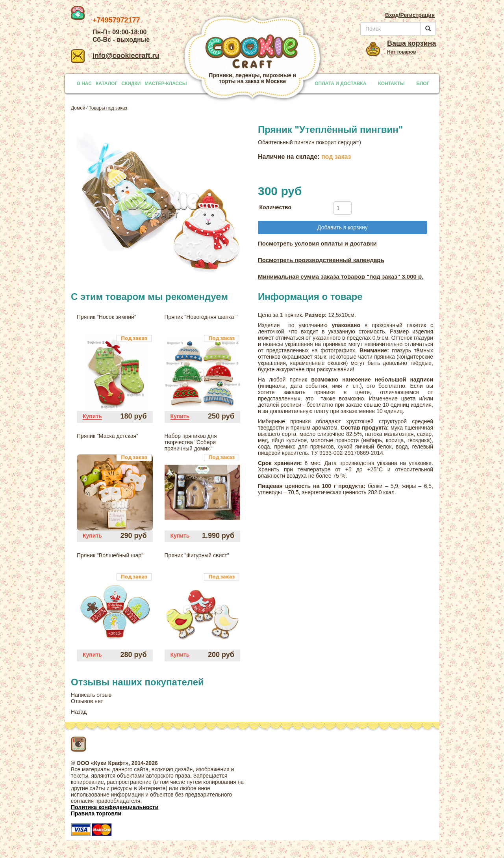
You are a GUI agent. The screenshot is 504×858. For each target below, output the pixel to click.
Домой (78, 108)
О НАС (84, 84)
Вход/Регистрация (410, 15)
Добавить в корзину (343, 227)
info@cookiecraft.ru (115, 56)
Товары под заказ (108, 108)
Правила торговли (96, 813)
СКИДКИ (131, 84)
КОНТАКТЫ (391, 84)
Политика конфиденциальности (115, 807)
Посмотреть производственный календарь (321, 260)
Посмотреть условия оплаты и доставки (317, 243)
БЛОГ (423, 84)
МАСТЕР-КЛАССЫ (166, 84)
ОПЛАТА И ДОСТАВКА (340, 84)
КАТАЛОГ (107, 84)
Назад (79, 712)
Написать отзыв (91, 695)
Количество (275, 207)
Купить (92, 416)
